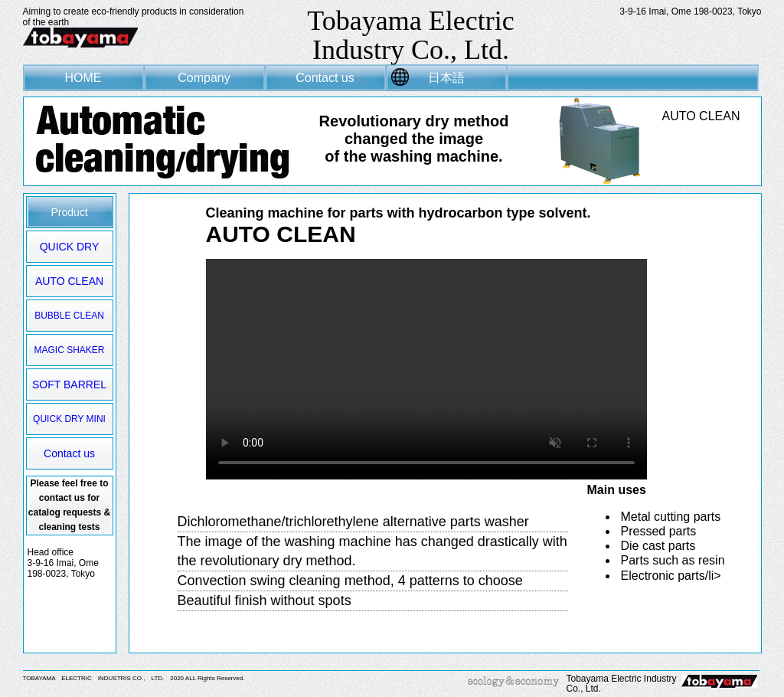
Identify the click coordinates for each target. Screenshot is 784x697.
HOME (83, 78)
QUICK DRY (70, 247)
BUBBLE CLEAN (69, 316)
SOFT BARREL (69, 384)
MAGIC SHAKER (69, 350)
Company (204, 78)
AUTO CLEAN (69, 281)
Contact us (325, 78)
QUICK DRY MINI (69, 419)
